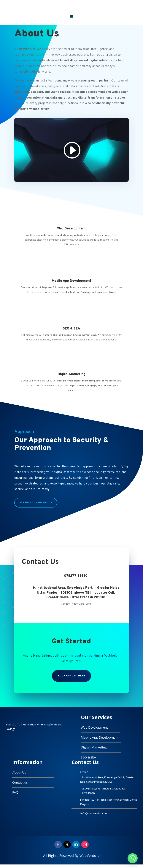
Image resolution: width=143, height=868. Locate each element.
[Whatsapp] (133, 858)
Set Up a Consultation (36, 506)
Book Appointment (71, 679)
